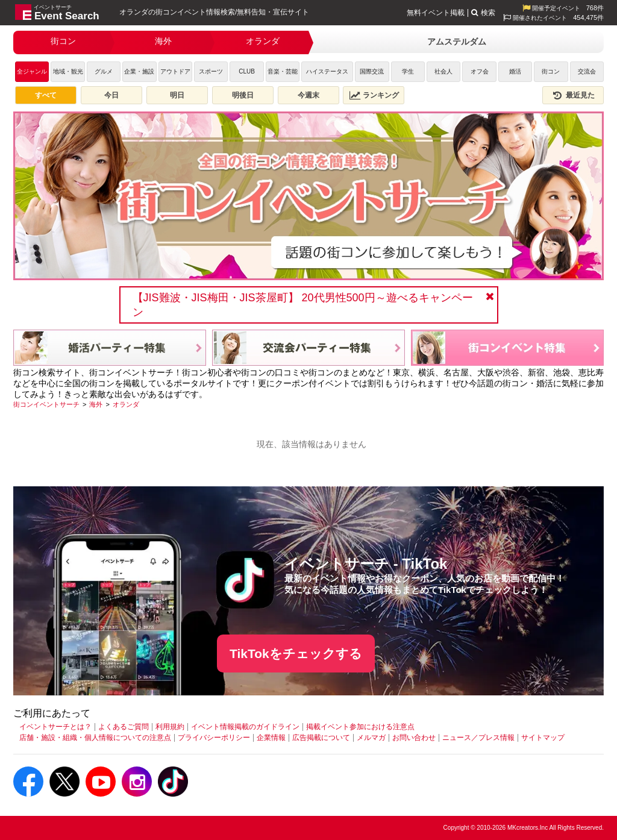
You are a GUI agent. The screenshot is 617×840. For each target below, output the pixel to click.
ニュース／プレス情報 (478, 738)
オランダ (263, 41)
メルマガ (371, 738)
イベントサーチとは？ (55, 727)
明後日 (243, 95)
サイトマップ (543, 738)
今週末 (308, 95)
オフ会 (480, 71)
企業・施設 (139, 71)
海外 (163, 41)
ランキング (374, 95)
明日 (177, 95)
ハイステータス (327, 71)
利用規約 (170, 727)
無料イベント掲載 (436, 13)
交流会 (587, 71)
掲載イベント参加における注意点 (360, 727)
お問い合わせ (414, 738)
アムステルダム (457, 42)
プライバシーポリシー (214, 738)
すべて (46, 95)
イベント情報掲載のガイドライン (245, 727)
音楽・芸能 (283, 71)
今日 (111, 95)
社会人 (443, 71)
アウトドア (175, 71)
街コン (63, 41)
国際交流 (372, 71)
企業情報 (271, 738)
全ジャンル (32, 71)
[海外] (96, 404)
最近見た (573, 95)
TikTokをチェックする (296, 654)
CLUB (247, 71)
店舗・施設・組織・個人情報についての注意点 (95, 738)
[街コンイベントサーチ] (46, 404)
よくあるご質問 (124, 727)
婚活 (515, 71)
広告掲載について (321, 738)
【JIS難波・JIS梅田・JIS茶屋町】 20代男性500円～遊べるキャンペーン (303, 305)
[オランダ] (126, 404)
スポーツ (211, 71)
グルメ (104, 71)
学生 (408, 71)
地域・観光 (68, 71)
